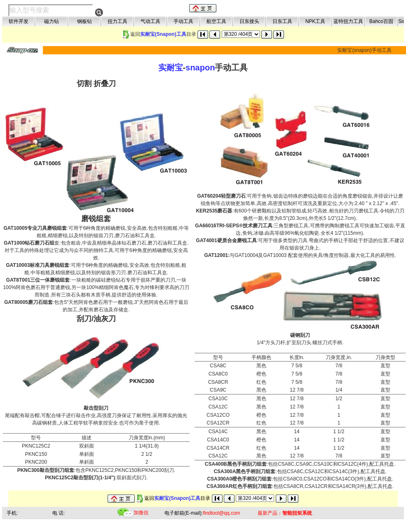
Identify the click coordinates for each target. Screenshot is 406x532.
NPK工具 (316, 21)
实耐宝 (171, 68)
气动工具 (150, 21)
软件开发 (19, 21)
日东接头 (249, 21)
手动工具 (183, 21)
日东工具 (282, 21)
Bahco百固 (381, 21)
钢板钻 (84, 21)
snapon (200, 68)
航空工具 (216, 21)
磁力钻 (52, 21)
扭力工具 (117, 21)
